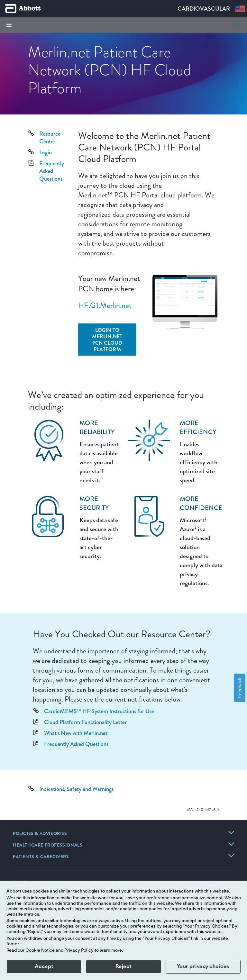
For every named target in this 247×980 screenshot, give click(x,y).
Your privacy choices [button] (203, 966)
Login (46, 152)
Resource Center (50, 138)
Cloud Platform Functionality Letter (85, 722)
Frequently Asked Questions (52, 171)
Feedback (240, 688)
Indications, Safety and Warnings (76, 789)
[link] (40, 834)
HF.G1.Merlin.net (105, 305)
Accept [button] (44, 966)
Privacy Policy (79, 950)
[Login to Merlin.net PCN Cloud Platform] (107, 340)
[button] (236, 25)
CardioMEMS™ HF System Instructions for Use (99, 711)
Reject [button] (123, 966)
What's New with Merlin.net (76, 733)
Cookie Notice (40, 950)
